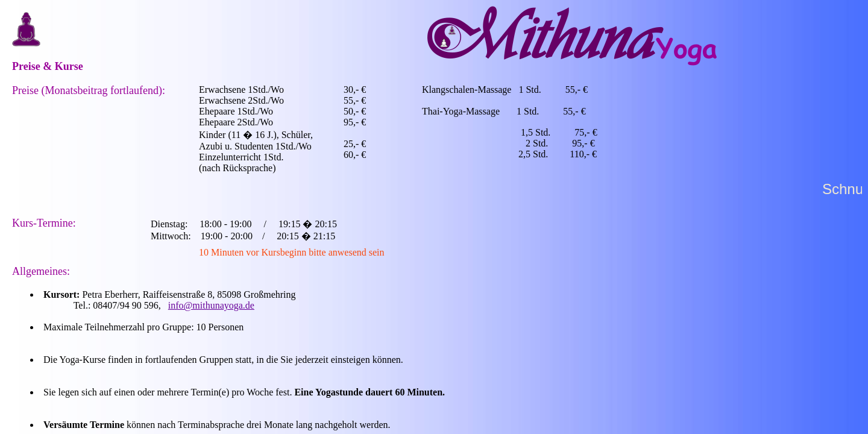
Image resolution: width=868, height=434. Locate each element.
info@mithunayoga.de (211, 305)
